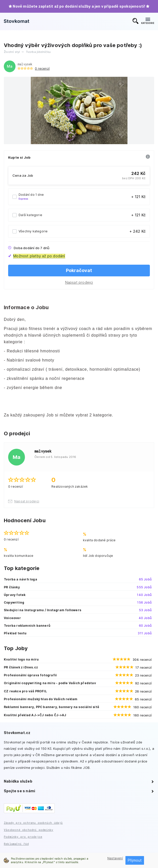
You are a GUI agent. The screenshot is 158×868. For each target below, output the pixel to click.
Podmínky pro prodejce (23, 837)
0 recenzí (42, 69)
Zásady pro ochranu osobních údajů (33, 823)
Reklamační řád (16, 844)
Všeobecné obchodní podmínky (28, 830)
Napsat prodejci (79, 282)
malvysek (25, 64)
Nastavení (115, 858)
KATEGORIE (148, 21)
